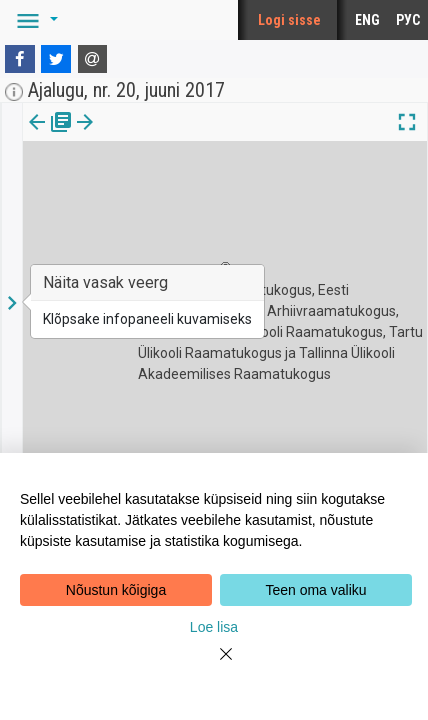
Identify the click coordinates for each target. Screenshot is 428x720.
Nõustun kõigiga (116, 590)
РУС (408, 20)
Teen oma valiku (315, 590)
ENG (367, 20)
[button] (34, 20)
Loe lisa (214, 627)
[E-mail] (93, 59)
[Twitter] (56, 59)
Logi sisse (289, 20)
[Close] (214, 666)
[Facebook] (20, 59)
